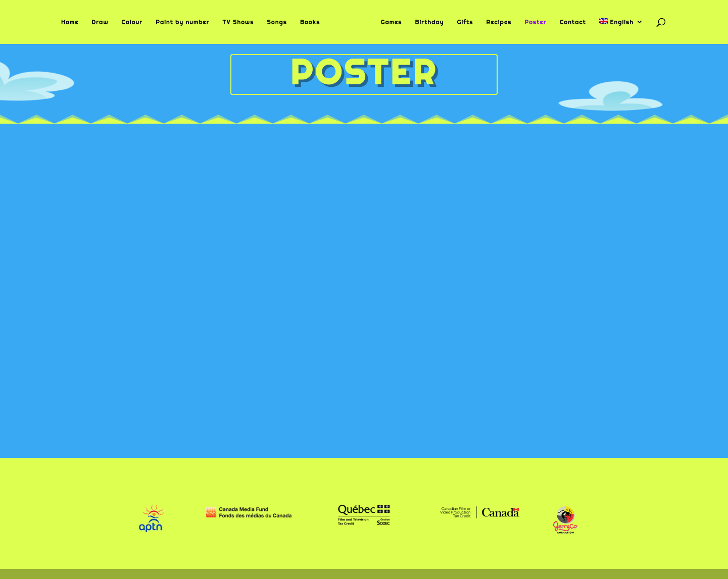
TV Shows (238, 22)
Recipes (499, 22)
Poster (535, 22)
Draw (100, 22)
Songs (277, 22)
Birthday (429, 22)
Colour (132, 22)
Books (310, 22)
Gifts (465, 22)
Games (391, 22)
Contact (573, 22)
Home (70, 22)
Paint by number (182, 22)
